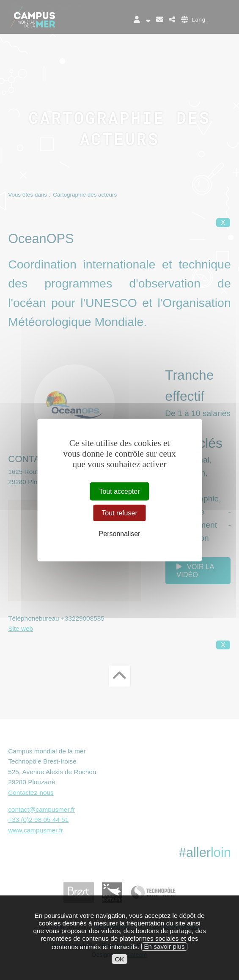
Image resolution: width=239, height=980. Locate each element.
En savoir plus (164, 956)
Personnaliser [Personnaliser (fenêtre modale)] (120, 534)
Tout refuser (119, 513)
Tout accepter (119, 491)
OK (119, 968)
